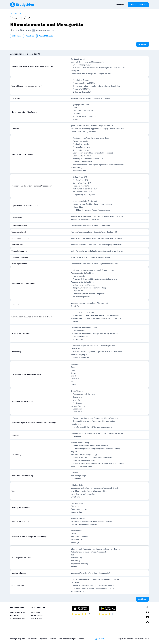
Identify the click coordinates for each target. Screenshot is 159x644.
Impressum (43, 639)
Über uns (53, 639)
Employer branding (37, 615)
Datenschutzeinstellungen (67, 639)
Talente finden (35, 612)
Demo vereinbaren (36, 618)
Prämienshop (15, 615)
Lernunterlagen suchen (18, 612)
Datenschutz (32, 639)
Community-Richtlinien (18, 618)
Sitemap (81, 639)
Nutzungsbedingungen (18, 639)
